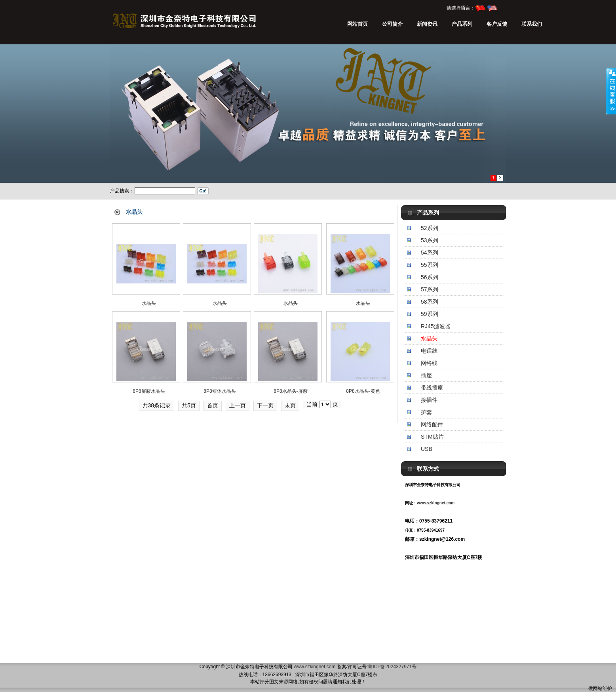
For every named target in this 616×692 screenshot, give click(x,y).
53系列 (430, 240)
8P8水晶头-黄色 (363, 391)
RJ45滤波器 (436, 326)
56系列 (430, 277)
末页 (290, 405)
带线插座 (432, 388)
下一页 (265, 405)
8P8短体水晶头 (220, 391)
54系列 (430, 253)
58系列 (430, 302)
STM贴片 (432, 437)
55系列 (430, 265)
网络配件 (432, 424)
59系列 (430, 314)
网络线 (429, 363)
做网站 (595, 688)
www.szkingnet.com (436, 503)
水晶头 (429, 338)
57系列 (430, 289)
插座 (426, 375)
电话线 (429, 351)
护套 (426, 412)
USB (427, 449)
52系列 (430, 228)
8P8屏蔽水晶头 (149, 391)
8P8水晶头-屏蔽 (290, 391)
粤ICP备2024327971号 (392, 667)
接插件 (429, 400)
